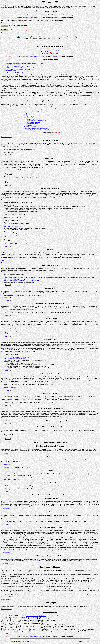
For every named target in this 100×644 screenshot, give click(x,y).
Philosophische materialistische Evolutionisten (36, 130)
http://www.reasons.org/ (10, 332)
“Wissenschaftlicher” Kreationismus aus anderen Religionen (23, 68)
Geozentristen (28, 113)
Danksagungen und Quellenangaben (13, 72)
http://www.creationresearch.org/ (13, 227)
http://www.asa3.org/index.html (31, 281)
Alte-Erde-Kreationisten (30, 118)
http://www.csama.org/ (10, 181)
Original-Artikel (40, 561)
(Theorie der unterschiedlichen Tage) (37, 121)
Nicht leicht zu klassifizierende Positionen (18, 66)
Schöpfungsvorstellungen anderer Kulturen (19, 69)
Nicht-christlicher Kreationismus (13, 65)
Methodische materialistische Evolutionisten (36, 128)
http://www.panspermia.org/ (11, 479)
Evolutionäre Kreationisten (31, 125)
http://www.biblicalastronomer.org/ (13, 173)
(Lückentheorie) (32, 119)
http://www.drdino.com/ (10, 236)
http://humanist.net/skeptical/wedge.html (30, 617)
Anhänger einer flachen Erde (32, 112)
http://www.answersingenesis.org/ (13, 217)
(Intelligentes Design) (33, 124)
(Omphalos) (31, 116)
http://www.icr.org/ (9, 205)
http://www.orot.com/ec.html (12, 387)
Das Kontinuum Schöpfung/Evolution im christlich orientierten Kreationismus (25, 63)
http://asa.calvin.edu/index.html (12, 281)
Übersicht (7, 155)
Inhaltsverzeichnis (6, 137)
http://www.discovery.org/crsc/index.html (15, 359)
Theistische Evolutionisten (31, 127)
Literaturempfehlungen (10, 71)
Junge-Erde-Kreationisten (31, 115)
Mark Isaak (56, 50)
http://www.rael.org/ (9, 464)
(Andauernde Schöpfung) (34, 122)
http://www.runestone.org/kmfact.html (36, 616)
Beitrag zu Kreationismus (36, 18)
